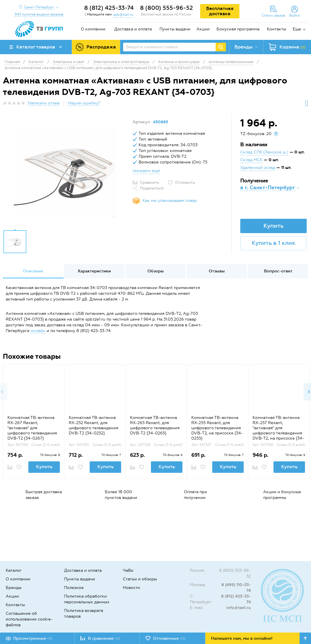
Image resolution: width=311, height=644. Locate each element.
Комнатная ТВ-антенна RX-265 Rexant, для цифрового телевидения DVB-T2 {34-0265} (155, 425)
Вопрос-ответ (278, 271)
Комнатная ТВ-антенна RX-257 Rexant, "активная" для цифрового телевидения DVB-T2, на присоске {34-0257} (278, 431)
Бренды (14, 588)
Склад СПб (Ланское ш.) (264, 152)
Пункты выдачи (175, 29)
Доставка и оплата (133, 29)
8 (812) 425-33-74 (109, 8)
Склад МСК (251, 160)
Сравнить (149, 183)
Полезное (74, 588)
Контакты (276, 29)
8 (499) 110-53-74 (236, 588)
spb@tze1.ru (123, 15)
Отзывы (217, 271)
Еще (297, 29)
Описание (33, 271)
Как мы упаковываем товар (170, 201)
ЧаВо (128, 570)
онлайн (38, 331)
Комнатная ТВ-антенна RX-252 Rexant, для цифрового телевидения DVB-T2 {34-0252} (94, 425)
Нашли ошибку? (84, 103)
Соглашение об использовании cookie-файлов (29, 619)
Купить (273, 226)
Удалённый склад (258, 168)
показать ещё (146, 171)
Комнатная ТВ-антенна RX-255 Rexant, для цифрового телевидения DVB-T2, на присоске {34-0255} (217, 428)
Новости (131, 588)
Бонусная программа (238, 29)
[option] (66, 173)
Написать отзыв (44, 103)
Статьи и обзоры (140, 579)
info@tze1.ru (239, 608)
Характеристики (94, 271)
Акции (203, 29)
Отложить (185, 183)
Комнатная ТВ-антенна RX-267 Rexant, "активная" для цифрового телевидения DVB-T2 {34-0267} (32, 428)
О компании (93, 29)
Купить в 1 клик (273, 243)
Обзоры (156, 271)
